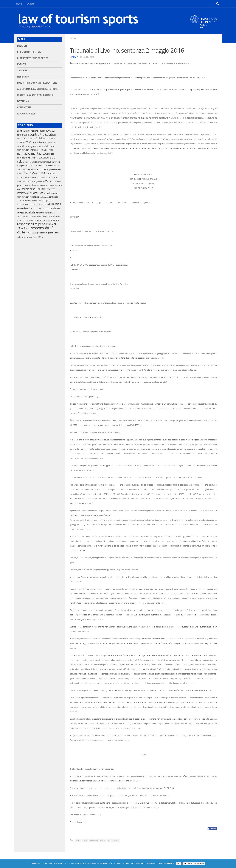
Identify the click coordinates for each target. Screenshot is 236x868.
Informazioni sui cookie (194, 863)
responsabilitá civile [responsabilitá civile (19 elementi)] (33, 162)
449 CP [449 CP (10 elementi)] (37, 174)
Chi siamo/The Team (29, 52)
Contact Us (24, 107)
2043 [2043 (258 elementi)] (21, 228)
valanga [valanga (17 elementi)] (29, 237)
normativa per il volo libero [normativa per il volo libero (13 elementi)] (28, 197)
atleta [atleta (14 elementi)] (28, 229)
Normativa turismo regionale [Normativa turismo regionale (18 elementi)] (30, 182)
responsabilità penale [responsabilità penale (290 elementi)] (33, 224)
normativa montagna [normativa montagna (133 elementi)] (31, 154)
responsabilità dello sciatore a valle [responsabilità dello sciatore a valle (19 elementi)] (32, 205)
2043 (78, 840)
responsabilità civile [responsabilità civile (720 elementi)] (35, 230)
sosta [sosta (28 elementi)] (34, 233)
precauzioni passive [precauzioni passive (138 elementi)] (47, 220)
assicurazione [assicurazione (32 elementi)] (42, 165)
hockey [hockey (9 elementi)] (38, 158)
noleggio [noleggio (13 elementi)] (31, 158)
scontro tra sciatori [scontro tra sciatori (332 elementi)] (42, 134)
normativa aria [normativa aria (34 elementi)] (39, 142)
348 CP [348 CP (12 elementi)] (28, 233)
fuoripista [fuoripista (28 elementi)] (49, 154)
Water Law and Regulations (35, 95)
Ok (178, 863)
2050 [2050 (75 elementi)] (46, 181)
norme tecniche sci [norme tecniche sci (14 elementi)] (34, 217)
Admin (75, 57)
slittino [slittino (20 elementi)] (25, 201)
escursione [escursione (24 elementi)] (22, 158)
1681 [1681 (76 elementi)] (44, 174)
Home (19, 4)
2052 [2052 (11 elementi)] (19, 170)
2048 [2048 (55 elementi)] (28, 142)
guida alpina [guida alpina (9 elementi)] (44, 197)
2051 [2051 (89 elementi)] (58, 204)
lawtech (31, 4)
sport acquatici (114, 840)
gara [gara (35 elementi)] (19, 185)
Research (23, 77)
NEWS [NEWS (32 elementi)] (30, 220)
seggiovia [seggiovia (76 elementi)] (51, 177)
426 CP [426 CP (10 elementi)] (40, 193)
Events (22, 64)
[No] (232, 864)
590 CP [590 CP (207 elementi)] (29, 173)
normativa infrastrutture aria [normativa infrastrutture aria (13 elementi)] (34, 185)
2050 (85, 840)
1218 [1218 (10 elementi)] (19, 201)
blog (73, 38)
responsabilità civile (98, 840)
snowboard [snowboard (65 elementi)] (56, 181)
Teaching (23, 71)
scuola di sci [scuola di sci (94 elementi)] (29, 189)
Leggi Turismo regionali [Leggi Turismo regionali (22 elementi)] (28, 131)
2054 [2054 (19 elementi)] (40, 237)
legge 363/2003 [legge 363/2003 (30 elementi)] (30, 170)
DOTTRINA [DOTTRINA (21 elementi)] (41, 189)
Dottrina (23, 101)
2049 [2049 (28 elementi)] (37, 209)
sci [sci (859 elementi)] (35, 236)
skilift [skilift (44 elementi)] (51, 204)
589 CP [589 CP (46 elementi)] (52, 224)
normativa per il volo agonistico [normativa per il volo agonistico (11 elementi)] (41, 201)
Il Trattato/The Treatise (33, 58)
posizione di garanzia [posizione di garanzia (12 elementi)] (46, 233)
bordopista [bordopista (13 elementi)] (53, 197)
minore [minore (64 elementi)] (44, 209)
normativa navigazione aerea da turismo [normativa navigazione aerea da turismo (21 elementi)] (36, 146)
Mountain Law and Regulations (37, 83)
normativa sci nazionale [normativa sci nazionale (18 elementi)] (35, 178)
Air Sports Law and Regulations (38, 89)
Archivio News (26, 114)
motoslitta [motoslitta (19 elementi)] (51, 142)
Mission (22, 46)
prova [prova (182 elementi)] (43, 169)
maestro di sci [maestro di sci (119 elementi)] (26, 208)
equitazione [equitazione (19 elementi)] (54, 166)
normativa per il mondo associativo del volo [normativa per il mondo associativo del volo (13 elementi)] (35, 150)
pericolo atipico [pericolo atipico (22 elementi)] (51, 193)
